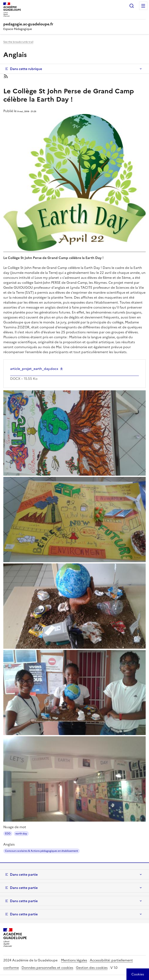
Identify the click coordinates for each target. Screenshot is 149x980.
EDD (8, 834)
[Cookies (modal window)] (138, 974)
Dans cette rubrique (26, 69)
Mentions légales (74, 960)
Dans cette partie (24, 874)
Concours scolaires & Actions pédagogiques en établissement (41, 851)
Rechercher (132, 6)
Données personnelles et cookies (47, 968)
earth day (21, 834)
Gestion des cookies (92, 968)
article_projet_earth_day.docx (34, 369)
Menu (143, 6)
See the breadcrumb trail (18, 42)
